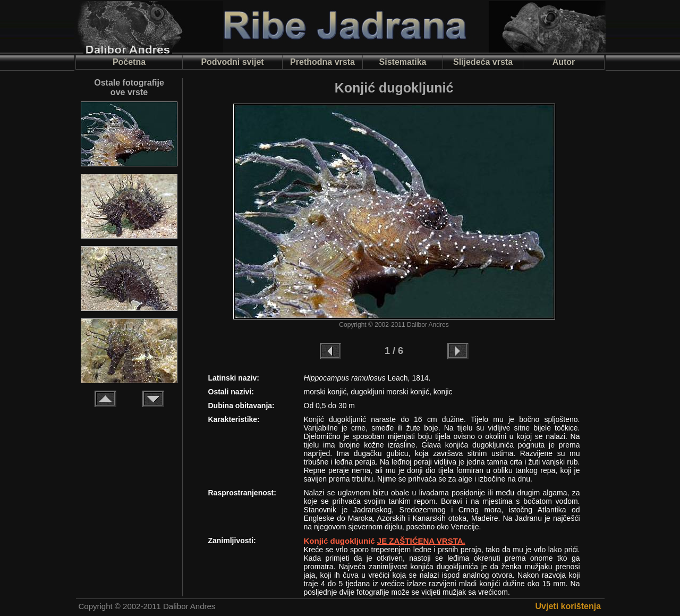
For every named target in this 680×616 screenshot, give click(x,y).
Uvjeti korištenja (568, 606)
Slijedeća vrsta (483, 62)
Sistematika (403, 62)
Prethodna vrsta (322, 62)
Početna (129, 62)
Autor (564, 62)
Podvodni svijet (232, 62)
